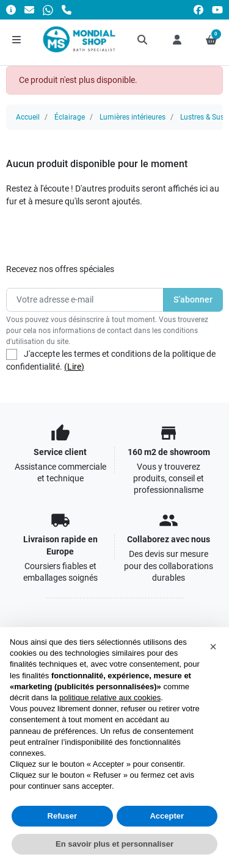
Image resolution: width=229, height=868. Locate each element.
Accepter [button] (167, 816)
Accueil (28, 117)
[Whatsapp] (48, 9)
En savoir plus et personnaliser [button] (114, 844)
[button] (143, 40)
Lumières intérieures (133, 117)
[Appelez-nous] (67, 9)
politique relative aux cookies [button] (110, 698)
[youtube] (217, 9)
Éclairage (70, 117)
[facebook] (198, 9)
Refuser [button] (62, 816)
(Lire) (74, 367)
